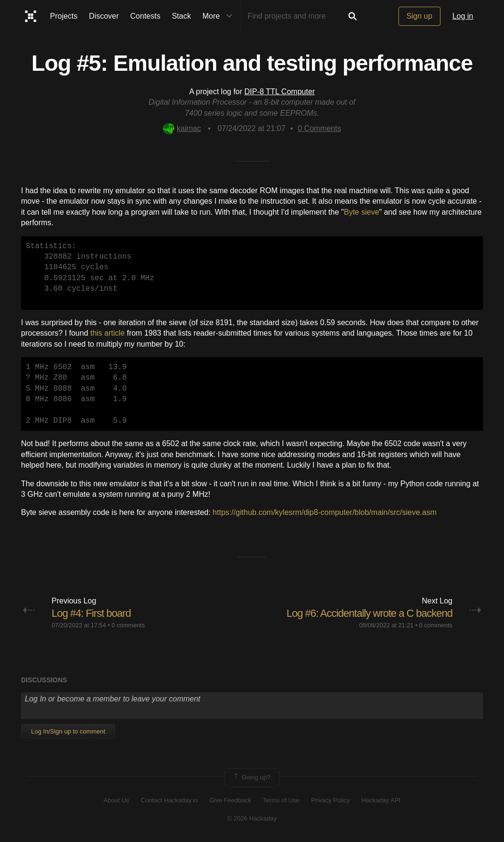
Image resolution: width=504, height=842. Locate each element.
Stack (182, 16)
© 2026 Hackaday (252, 818)
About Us (116, 800)
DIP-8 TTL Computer (280, 92)
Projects (64, 16)
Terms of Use (281, 800)
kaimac (182, 128)
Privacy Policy (330, 800)
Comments (319, 128)
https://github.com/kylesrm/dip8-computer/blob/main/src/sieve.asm (325, 512)
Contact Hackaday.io (169, 800)
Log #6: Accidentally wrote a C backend (370, 613)
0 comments (128, 625)
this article (107, 333)
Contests (145, 16)
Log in (463, 16)
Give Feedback (230, 800)
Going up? (251, 777)
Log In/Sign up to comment (68, 731)
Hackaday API (381, 800)
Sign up (419, 16)
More (220, 16)
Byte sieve (362, 212)
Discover (104, 16)
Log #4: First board (91, 613)
